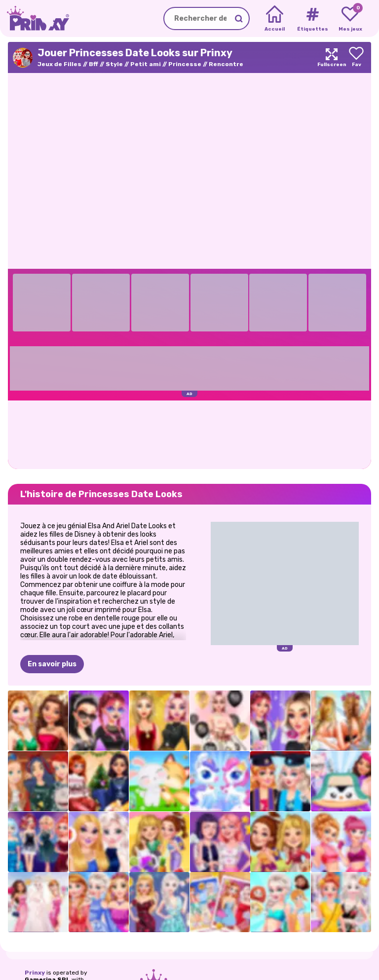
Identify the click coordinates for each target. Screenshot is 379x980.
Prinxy (35, 973)
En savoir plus (52, 664)
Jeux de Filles (59, 64)
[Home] (275, 19)
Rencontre (226, 64)
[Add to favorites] (356, 57)
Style (114, 64)
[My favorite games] (350, 19)
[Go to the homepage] (35, 18)
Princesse (185, 64)
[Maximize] (332, 57)
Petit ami (146, 64)
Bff (94, 64)
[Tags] (312, 19)
